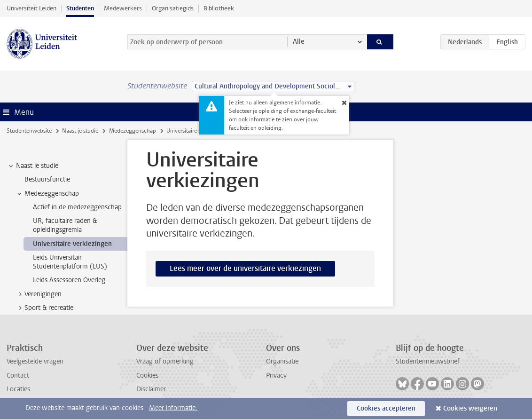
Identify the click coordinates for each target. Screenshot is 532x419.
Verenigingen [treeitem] (39, 294)
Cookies (147, 376)
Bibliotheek (219, 8)
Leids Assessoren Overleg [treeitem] (69, 280)
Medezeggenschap (133, 131)
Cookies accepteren (386, 408)
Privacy (276, 376)
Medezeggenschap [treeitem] (47, 194)
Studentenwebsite (29, 131)
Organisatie (282, 361)
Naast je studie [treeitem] (33, 166)
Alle (299, 42)
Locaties (18, 389)
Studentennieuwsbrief (428, 361)
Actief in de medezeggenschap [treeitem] (77, 207)
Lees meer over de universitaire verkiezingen (245, 268)
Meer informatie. (173, 408)
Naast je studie (80, 131)
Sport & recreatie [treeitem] (44, 308)
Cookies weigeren (470, 408)
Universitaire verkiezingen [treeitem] (72, 244)
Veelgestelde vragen (35, 361)
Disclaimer (151, 389)
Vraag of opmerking (165, 361)
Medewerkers (123, 8)
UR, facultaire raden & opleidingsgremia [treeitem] (65, 225)
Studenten (80, 8)
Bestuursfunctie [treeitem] (47, 179)
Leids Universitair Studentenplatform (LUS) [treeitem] (70, 262)
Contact (18, 376)
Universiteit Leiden (31, 8)
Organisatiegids (173, 8)
